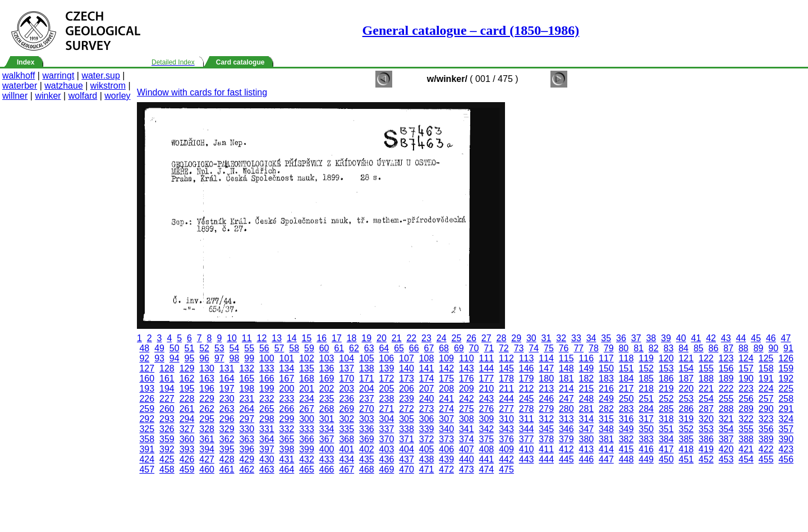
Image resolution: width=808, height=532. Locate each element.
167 (287, 379)
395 (227, 449)
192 (786, 379)
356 (766, 429)
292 (147, 419)
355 (746, 429)
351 (666, 429)
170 (346, 379)
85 (699, 348)
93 (159, 358)
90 (773, 348)
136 (327, 368)
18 (352, 338)
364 (267, 439)
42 (711, 338)
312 (546, 419)
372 (427, 439)
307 (446, 419)
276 (487, 409)
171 (367, 379)
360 (187, 439)
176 (467, 379)
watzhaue (64, 86)
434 (346, 459)
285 (666, 409)
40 (681, 338)
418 (686, 449)
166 (267, 379)
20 (382, 338)
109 (446, 358)
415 (626, 449)
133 (267, 368)
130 (207, 368)
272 (407, 409)
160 (147, 379)
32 (561, 338)
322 (746, 419)
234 (307, 399)
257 (766, 399)
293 (167, 419)
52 (204, 348)
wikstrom (108, 86)
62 (354, 348)
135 (307, 368)
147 (546, 368)
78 (594, 348)
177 (487, 379)
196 (207, 389)
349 (626, 429)
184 (626, 379)
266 (287, 409)
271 (387, 409)
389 (766, 439)
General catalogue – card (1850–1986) (471, 30)
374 (467, 439)
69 (459, 348)
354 (726, 429)
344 (527, 429)
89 (759, 348)
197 (227, 389)
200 (287, 389)
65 (399, 348)
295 (207, 419)
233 (287, 399)
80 (623, 348)
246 (546, 399)
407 (467, 449)
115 (566, 358)
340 (446, 429)
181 (566, 379)
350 (646, 429)
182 (587, 379)
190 (746, 379)
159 (786, 368)
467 (346, 469)
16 (322, 338)
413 (587, 449)
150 (606, 368)
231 (247, 399)
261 (187, 409)
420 (726, 449)
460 (207, 469)
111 (486, 358)
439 (446, 459)
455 (766, 459)
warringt (58, 75)
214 (566, 389)
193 (147, 389)
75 (549, 348)
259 (147, 409)
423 (786, 449)
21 (397, 338)
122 (706, 358)
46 (771, 338)
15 (307, 338)
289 (746, 409)
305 (407, 419)
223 (746, 389)
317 (646, 419)
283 (626, 409)
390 (786, 439)
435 (367, 459)
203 (346, 389)
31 (547, 338)
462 (247, 469)
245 (527, 399)
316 (626, 419)
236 (346, 399)
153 (666, 368)
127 (147, 368)
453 (726, 459)
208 (446, 389)
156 (726, 368)
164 (227, 379)
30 (531, 338)
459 (187, 469)
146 (527, 368)
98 (235, 358)
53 (219, 348)
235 (327, 399)
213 (546, 389)
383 (646, 439)
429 (247, 459)
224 (766, 389)
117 (606, 358)
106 (387, 358)
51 (190, 348)
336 (367, 429)
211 (506, 389)
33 (576, 338)
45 (756, 338)
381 (606, 439)
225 (786, 389)
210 (487, 389)
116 (586, 358)
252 (666, 399)
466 (327, 469)
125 (766, 358)
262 (207, 409)
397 (267, 449)
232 (267, 399)
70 (474, 348)
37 (636, 338)
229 (207, 399)
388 (746, 439)
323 (766, 419)
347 (587, 429)
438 (427, 459)
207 (427, 389)
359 (167, 439)
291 (786, 409)
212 (527, 389)
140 (407, 368)
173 (407, 379)
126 (786, 358)
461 (227, 469)
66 (414, 348)
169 (327, 379)
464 (287, 469)
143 (467, 368)
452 (706, 459)
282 (606, 409)
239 (407, 399)
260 (167, 409)
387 (726, 439)
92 (144, 358)
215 (587, 389)
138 (367, 368)
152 (646, 368)
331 (267, 429)
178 (506, 379)
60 (324, 348)
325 (147, 429)
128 (167, 368)
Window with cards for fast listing (202, 92)
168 (307, 379)
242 (467, 399)
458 (167, 469)
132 (247, 368)
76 (564, 348)
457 (147, 469)
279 (546, 409)
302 (346, 419)
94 (175, 358)
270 (367, 409)
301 (327, 419)
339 (427, 429)
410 (527, 449)
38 (651, 338)
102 (307, 358)
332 (287, 429)
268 (327, 409)
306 (427, 419)
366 (307, 439)
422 (766, 449)
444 (546, 459)
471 (427, 469)
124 (746, 358)
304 (387, 419)
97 (219, 358)
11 (247, 338)
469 (387, 469)
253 (686, 399)
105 (367, 358)
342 (487, 429)
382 (626, 439)
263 (227, 409)
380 (587, 439)
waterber (20, 86)
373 (446, 439)
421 (746, 449)
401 (346, 449)
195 (187, 389)
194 (167, 389)
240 (427, 399)
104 (346, 358)
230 (227, 399)
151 (626, 368)
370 (387, 439)
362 (227, 439)
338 (407, 429)
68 (444, 348)
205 (387, 389)
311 (527, 419)
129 (187, 368)
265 (267, 409)
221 (706, 389)
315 (606, 419)
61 (339, 348)
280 (566, 409)
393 (187, 449)
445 (566, 459)
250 (626, 399)
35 (606, 338)
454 (746, 459)
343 (506, 429)
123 (726, 358)
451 (686, 459)
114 (546, 358)
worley (117, 96)
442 (506, 459)
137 (346, 368)
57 (279, 348)
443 (527, 459)
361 (207, 439)
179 (527, 379)
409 (506, 449)
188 (706, 379)
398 (287, 449)
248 (587, 399)
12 (262, 338)
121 (686, 358)
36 (621, 338)
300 (307, 419)
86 (714, 348)
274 (446, 409)
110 (467, 358)
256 (746, 399)
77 (579, 348)
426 (187, 459)
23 (426, 338)
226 (147, 399)
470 (407, 469)
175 (446, 379)
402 (367, 449)
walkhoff (19, 75)
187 (686, 379)
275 (467, 409)
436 (387, 459)
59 (309, 348)
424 (147, 459)
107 (407, 358)
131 (227, 368)
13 (277, 338)
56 (264, 348)
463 (267, 469)
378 (546, 439)
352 (686, 429)
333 (307, 429)
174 (427, 379)
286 (686, 409)
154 (686, 368)
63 (369, 348)
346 (566, 429)
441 (487, 459)
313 (566, 419)
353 (706, 429)
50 (175, 348)
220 (686, 389)
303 (367, 419)
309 (487, 419)
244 (506, 399)
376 (506, 439)
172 (387, 379)
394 (207, 449)
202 (327, 389)
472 (446, 469)
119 (646, 358)
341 (467, 429)
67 (429, 348)
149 (587, 368)
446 (587, 459)
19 (366, 338)
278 (527, 409)
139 (387, 368)
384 (666, 439)
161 (167, 379)
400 (327, 449)
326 (167, 429)
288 (726, 409)
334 (327, 429)
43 (726, 338)
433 (327, 459)
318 (666, 419)
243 (487, 399)
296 (227, 419)
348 (606, 429)
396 (247, 449)
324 (786, 419)
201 (307, 389)
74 (534, 348)
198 (247, 389)
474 (487, 469)
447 (606, 459)
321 (726, 419)
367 (327, 439)
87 (728, 348)
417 (666, 449)
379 (566, 439)
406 (446, 449)
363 (247, 439)
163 (207, 379)
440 (467, 459)
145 (506, 368)
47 (786, 338)
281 (587, 409)
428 (227, 459)
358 (147, 439)
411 (546, 449)
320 (706, 419)
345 (546, 429)
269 (346, 409)
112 (506, 358)
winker (48, 96)
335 (346, 429)
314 (587, 419)
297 (247, 419)
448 (626, 459)
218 (646, 389)
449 (646, 459)
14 (292, 338)
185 (646, 379)
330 (247, 429)
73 (519, 348)
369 (367, 439)
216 (606, 389)
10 (232, 338)
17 (337, 338)
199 (267, 389)
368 (346, 439)
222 (726, 389)
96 (204, 358)
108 (427, 358)
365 (287, 439)
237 (367, 399)
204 (367, 389)
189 (726, 379)
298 (267, 419)
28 (502, 338)
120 (666, 358)
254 (706, 399)
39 (666, 338)
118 (626, 358)
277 (506, 409)
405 (427, 449)
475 (506, 469)
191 (766, 379)
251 (646, 399)
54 (235, 348)
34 (591, 338)
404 (407, 449)
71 (489, 348)
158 (766, 368)
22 (411, 338)
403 (387, 449)
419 (706, 449)
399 (307, 449)
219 (666, 389)
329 (227, 429)
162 (187, 379)
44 (741, 338)
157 (746, 368)
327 (187, 429)
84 (683, 348)
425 (167, 459)
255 (726, 399)
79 (609, 348)
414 (606, 449)
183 (606, 379)
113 (527, 358)
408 (487, 449)
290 (766, 409)
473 (467, 469)
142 (446, 368)
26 (471, 338)
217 (626, 389)
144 (487, 368)
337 (387, 429)
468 (367, 469)
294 (187, 419)
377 (527, 439)
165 (247, 379)
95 (190, 358)
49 (159, 348)
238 (387, 399)
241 (446, 399)
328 (207, 429)
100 (267, 358)
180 (546, 379)
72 (504, 348)
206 (407, 389)
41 (696, 338)
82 (654, 348)
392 (167, 449)
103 (327, 358)
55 (249, 348)
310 (506, 419)
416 (646, 449)
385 (686, 439)
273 (427, 409)
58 (294, 348)
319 (686, 419)
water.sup (100, 75)
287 (706, 409)
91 (788, 348)
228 (187, 399)
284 (646, 409)
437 (407, 459)
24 (442, 338)
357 (786, 429)
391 (147, 449)
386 (706, 439)
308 (467, 419)
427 (207, 459)
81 (639, 348)
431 (287, 459)
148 (566, 368)
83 (669, 348)
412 (566, 449)
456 (786, 459)
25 (456, 338)
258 (786, 399)
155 (706, 368)
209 (467, 389)
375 (487, 439)
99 (249, 358)
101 (287, 358)
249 (606, 399)
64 (384, 348)
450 (666, 459)
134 (287, 368)
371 (407, 439)
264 (247, 409)
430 (267, 459)
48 (144, 348)
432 (307, 459)
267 (307, 409)
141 (427, 368)
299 (287, 419)
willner (15, 96)
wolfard (83, 96)
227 (167, 399)
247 (566, 399)
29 (516, 338)
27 (486, 338)
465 (307, 469)
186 (666, 379)
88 (743, 348)
